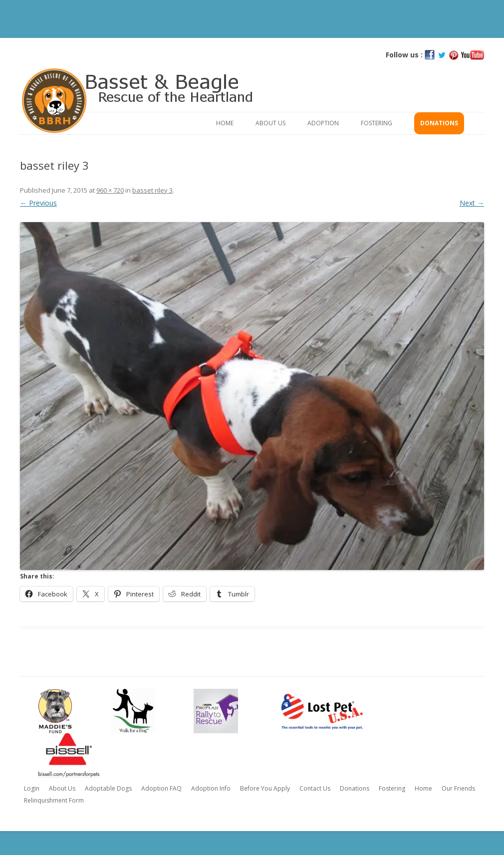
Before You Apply (265, 788)
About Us (270, 123)
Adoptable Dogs (108, 788)
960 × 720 (110, 190)
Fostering (377, 123)
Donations (439, 123)
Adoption (323, 123)
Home (225, 123)
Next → (472, 203)
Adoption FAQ (161, 788)
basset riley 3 (152, 190)
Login (32, 788)
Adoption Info (211, 788)
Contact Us (315, 788)
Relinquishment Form (54, 800)
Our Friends (458, 788)
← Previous (38, 203)
